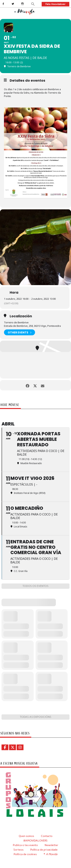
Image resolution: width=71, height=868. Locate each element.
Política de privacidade (44, 850)
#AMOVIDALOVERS (35, 841)
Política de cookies (25, 854)
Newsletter (51, 845)
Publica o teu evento (25, 845)
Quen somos (26, 836)
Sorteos (18, 850)
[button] (33, 4)
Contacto (47, 836)
